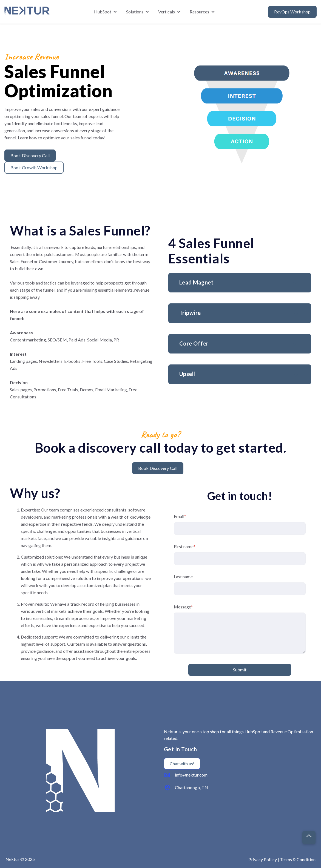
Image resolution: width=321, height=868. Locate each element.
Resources (200, 12)
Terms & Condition (298, 859)
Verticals (167, 12)
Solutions (135, 12)
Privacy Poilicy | (264, 859)
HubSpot (103, 12)
